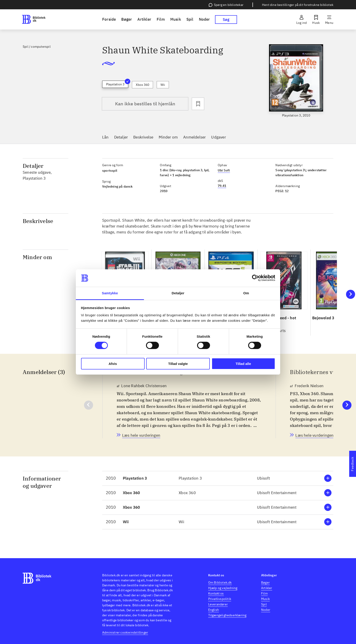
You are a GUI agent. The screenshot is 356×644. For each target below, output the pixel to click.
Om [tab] (246, 293)
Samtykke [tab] (110, 293)
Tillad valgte (178, 364)
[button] (218, 478)
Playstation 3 (117, 83)
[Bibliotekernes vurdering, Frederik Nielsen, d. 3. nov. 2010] (314, 435)
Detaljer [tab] (178, 293)
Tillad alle (243, 364)
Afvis (113, 364)
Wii (163, 85)
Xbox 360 (142, 85)
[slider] (296, 81)
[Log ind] (302, 20)
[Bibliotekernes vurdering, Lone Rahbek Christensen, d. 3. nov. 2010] (141, 435)
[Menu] (329, 20)
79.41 (222, 186)
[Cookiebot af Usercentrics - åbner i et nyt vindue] (255, 278)
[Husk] (316, 20)
